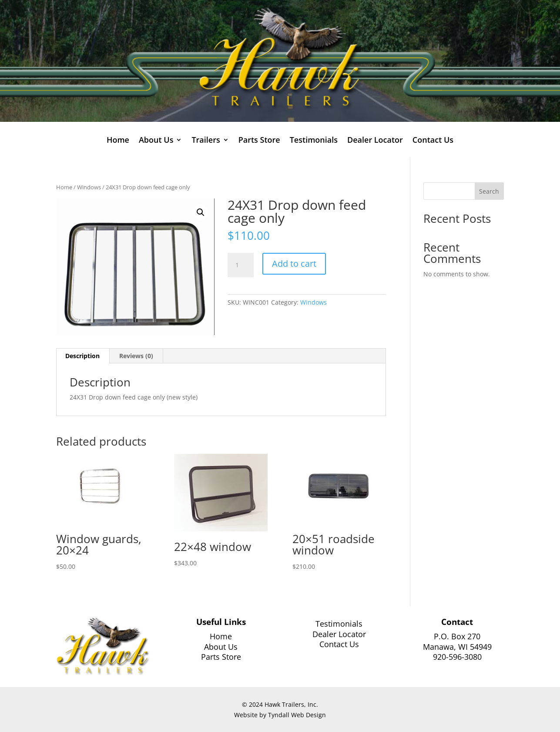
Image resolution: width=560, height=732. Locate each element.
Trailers (206, 141)
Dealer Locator (375, 141)
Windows (89, 187)
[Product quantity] (241, 265)
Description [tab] (82, 356)
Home (118, 141)
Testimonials (314, 141)
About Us (156, 141)
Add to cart (294, 264)
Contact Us (433, 141)
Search (489, 191)
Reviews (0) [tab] (136, 356)
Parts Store (259, 141)
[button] (201, 212)
